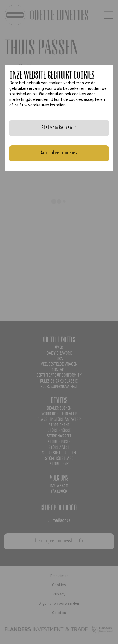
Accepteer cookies (59, 153)
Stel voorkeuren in (59, 128)
